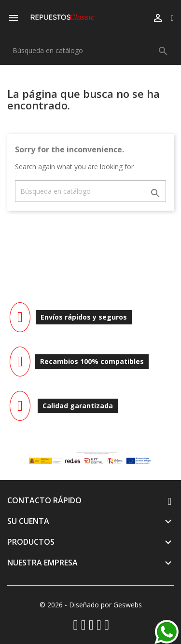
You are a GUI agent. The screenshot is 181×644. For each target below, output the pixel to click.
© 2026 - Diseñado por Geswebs (91, 605)
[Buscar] (90, 51)
